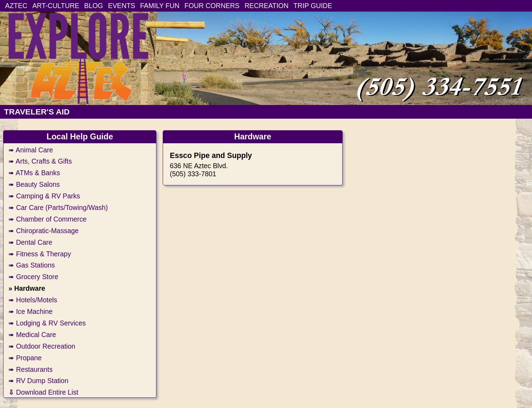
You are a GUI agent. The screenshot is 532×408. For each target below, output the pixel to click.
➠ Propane (25, 358)
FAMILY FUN (160, 6)
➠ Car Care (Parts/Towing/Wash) (58, 208)
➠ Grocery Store (33, 277)
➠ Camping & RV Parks (44, 196)
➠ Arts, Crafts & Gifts (40, 161)
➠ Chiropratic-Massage (43, 231)
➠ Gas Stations (32, 265)
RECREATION (267, 6)
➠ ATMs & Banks (34, 173)
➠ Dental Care (30, 242)
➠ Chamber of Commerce (48, 219)
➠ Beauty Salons (34, 184)
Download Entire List (43, 392)
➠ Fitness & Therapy (40, 254)
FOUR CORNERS (212, 6)
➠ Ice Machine (31, 311)
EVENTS (122, 6)
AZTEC (16, 6)
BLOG (94, 6)
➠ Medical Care (32, 335)
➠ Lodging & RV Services (47, 323)
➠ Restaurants (31, 369)
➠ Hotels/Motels (33, 300)
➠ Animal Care (31, 150)
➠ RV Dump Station (38, 381)
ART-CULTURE (56, 6)
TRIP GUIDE (313, 6)
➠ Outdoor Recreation (42, 346)
